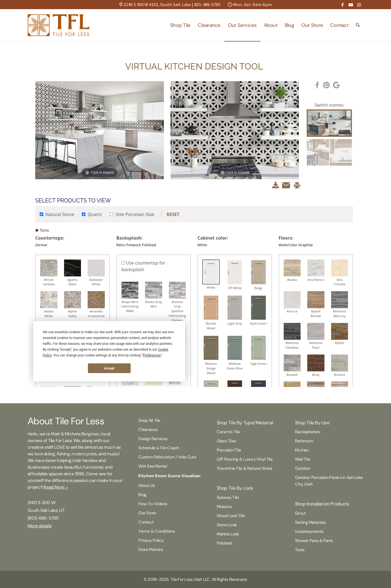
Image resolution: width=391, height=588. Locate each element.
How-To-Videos (153, 504)
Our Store (147, 513)
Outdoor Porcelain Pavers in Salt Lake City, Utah (329, 481)
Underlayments (309, 531)
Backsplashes (308, 432)
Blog (142, 495)
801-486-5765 (208, 4)
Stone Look (227, 525)
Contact (146, 522)
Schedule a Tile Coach (159, 448)
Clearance (148, 430)
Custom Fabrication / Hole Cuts (167, 457)
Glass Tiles (227, 441)
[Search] (358, 25)
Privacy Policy (151, 540)
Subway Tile (228, 497)
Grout (300, 513)
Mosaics (224, 507)
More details (40, 526)
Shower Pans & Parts (314, 541)
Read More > (56, 487)
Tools (300, 550)
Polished (225, 543)
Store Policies (151, 550)
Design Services (153, 439)
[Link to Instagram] (359, 5)
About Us (147, 486)
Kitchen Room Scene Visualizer (170, 476)
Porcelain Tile (229, 450)
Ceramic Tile (228, 432)
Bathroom (304, 441)
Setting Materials (310, 522)
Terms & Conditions (157, 531)
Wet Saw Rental (153, 466)
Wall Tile (303, 459)
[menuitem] (180, 25)
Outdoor (303, 468)
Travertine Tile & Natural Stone (245, 468)
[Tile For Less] (59, 25)
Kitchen (302, 450)
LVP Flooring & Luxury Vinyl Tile (245, 459)
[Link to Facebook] (342, 5)
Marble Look (228, 534)
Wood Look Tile (231, 516)
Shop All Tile (149, 420)
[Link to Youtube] (351, 5)
